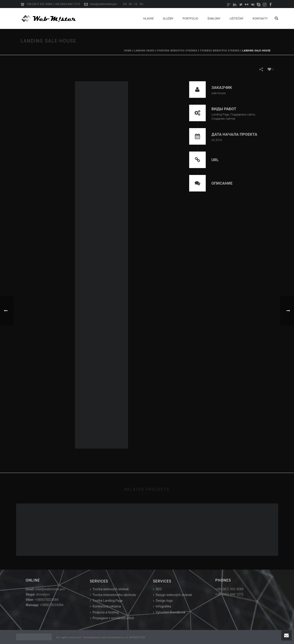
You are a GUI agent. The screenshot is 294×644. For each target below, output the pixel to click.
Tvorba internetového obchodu (113, 595)
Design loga (163, 601)
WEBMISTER (137, 637)
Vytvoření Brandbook (169, 612)
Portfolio (190, 18)
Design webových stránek (173, 595)
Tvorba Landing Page (106, 601)
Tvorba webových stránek (109, 589)
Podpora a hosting (104, 612)
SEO (157, 589)
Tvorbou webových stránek (220, 51)
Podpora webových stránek (177, 51)
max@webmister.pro (103, 4)
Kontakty (260, 18)
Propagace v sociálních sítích (112, 618)
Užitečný (237, 18)
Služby (168, 18)
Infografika (162, 606)
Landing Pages (144, 51)
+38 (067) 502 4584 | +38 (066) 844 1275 (53, 4)
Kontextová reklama (105, 606)
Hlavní (148, 18)
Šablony (214, 18)
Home (128, 51)
